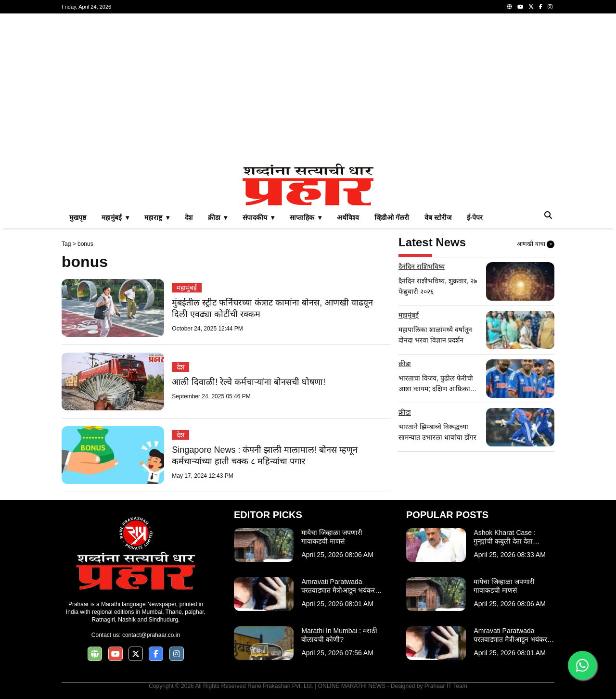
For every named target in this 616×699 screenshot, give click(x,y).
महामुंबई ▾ (115, 217)
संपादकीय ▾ (258, 217)
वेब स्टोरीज (438, 217)
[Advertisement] (308, 89)
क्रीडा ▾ (218, 217)
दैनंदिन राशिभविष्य (422, 267)
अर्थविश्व (348, 217)
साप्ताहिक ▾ (306, 217)
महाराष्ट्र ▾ (157, 217)
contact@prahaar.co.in (151, 635)
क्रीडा (405, 364)
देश (189, 217)
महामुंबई (187, 288)
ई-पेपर (475, 217)
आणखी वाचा (536, 244)
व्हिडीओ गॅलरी (392, 217)
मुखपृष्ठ (78, 217)
